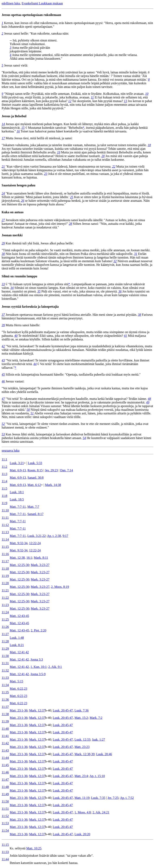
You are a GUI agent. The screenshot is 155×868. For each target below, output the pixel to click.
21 (3, 166)
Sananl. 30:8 (36, 478)
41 (126, 336)
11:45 (5, 765)
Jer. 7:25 (113, 798)
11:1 (4, 459)
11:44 (5, 758)
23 (46, 174)
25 (72, 197)
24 (3, 193)
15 (23, 128)
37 (3, 315)
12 (70, 101)
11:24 (5, 612)
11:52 (5, 816)
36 (120, 291)
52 (3, 424)
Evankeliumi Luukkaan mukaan (42, 3)
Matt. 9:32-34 (19, 543)
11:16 (5, 554)
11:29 (5, 649)
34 (12, 288)
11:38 (5, 714)
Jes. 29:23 (51, 470)
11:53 (5, 823)
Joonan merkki (12, 235)
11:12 (5, 525)
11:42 (5, 743)
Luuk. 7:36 (82, 710)
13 (125, 101)
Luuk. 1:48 (17, 638)
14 (3, 124)
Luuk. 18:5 (17, 499)
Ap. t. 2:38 (54, 536)
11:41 (5, 736)
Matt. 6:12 (34, 485)
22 (114, 166)
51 (32, 413)
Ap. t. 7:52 (127, 798)
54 (84, 438)
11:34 (5, 685)
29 (3, 243)
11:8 (4, 496)
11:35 (5, 692)
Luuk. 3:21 (17, 463)
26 (23, 201)
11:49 (5, 794)
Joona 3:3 (37, 659)
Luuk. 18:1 (17, 492)
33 (3, 284)
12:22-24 (35, 543)
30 (3, 254)
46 (3, 381)
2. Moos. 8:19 (60, 587)
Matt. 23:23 (82, 747)
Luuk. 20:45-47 (63, 710)
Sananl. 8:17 (35, 514)
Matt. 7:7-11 (18, 507)
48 (149, 399)
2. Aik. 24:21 (101, 812)
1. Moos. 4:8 (83, 812)
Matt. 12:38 (17, 558)
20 (103, 156)
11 (92, 97)
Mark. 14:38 (53, 485)
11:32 (5, 670)
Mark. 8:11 (41, 558)
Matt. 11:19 (82, 798)
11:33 (5, 678)
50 (28, 410)
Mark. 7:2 (96, 718)
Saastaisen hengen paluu (18, 185)
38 (139, 315)
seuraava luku (10, 450)
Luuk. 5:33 (35, 463)
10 (147, 94)
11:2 (4, 467)
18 (149, 145)
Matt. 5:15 (16, 681)
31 (136, 254)
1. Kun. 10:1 (39, 667)
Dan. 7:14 (67, 470)
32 (115, 261)
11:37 (5, 707)
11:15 (5, 547)
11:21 (5, 590)
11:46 (5, 772)
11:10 (5, 510)
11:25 (5, 619)
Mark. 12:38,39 (84, 754)
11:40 (5, 729)
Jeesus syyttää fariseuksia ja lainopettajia (30, 307)
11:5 (4, 488)
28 (70, 224)
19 (59, 152)
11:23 (5, 605)
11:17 (5, 561)
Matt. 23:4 (81, 776)
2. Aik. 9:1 (55, 667)
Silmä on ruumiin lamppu (19, 276)
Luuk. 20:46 (104, 754)
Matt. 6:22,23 (18, 689)
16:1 (29, 558)
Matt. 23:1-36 (19, 710)
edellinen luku (11, 3)
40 (16, 336)
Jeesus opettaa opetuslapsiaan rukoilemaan (31, 15)
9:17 (65, 536)
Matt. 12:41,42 (19, 652)
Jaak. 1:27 (99, 740)
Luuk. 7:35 (98, 798)
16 (18, 131)
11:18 (5, 569)
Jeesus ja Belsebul (14, 116)
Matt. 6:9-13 (18, 470)
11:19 (5, 576)
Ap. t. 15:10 (97, 776)
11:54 (5, 831)
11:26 (5, 627)
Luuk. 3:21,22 (36, 536)
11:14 (5, 539)
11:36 (5, 700)
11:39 (5, 721)
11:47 (5, 780)
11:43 (5, 750)
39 (3, 325)
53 (3, 434)
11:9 (4, 503)
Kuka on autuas (13, 212)
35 (39, 291)
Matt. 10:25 (34, 848)
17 (3, 138)
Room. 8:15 (35, 470)
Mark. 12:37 (37, 710)
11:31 (5, 663)
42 (3, 346)
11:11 (5, 518)
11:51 (5, 809)
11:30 (5, 656)
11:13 (5, 532)
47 (3, 399)
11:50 (5, 801)
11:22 (5, 598)
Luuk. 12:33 (82, 740)
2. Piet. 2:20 (38, 630)
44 (35, 364)
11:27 (5, 634)
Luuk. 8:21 (17, 645)
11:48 (5, 787)
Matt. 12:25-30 (19, 565)
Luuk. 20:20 (82, 834)
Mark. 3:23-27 (40, 565)
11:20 (5, 583)
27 (3, 220)
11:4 (4, 481)
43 (3, 360)
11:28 (5, 641)
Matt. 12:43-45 (19, 616)
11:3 (4, 474)
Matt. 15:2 (81, 718)
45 (3, 374)
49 (148, 402)
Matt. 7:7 (33, 507)
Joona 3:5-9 (38, 674)
